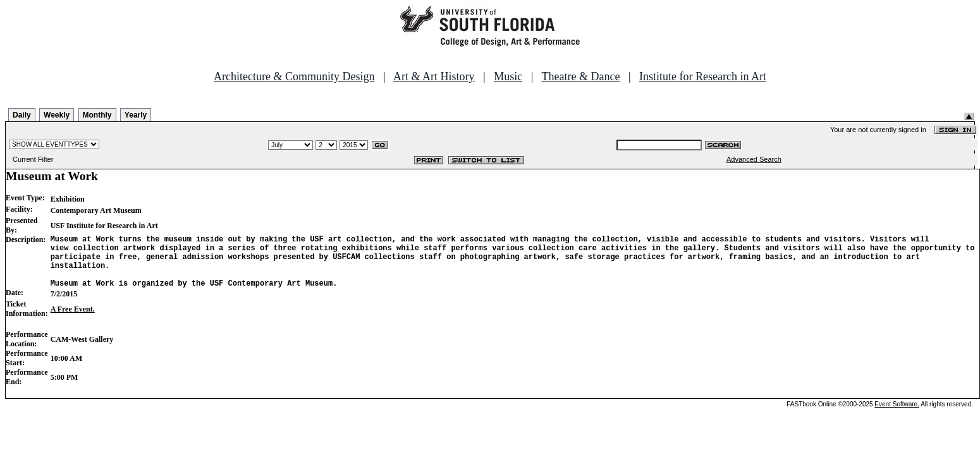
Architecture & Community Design (294, 76)
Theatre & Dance (580, 76)
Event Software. (897, 416)
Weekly (57, 115)
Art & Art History (434, 76)
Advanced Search (754, 159)
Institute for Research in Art (703, 76)
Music (508, 76)
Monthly (97, 115)
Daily (22, 115)
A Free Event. (73, 320)
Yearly (136, 115)
